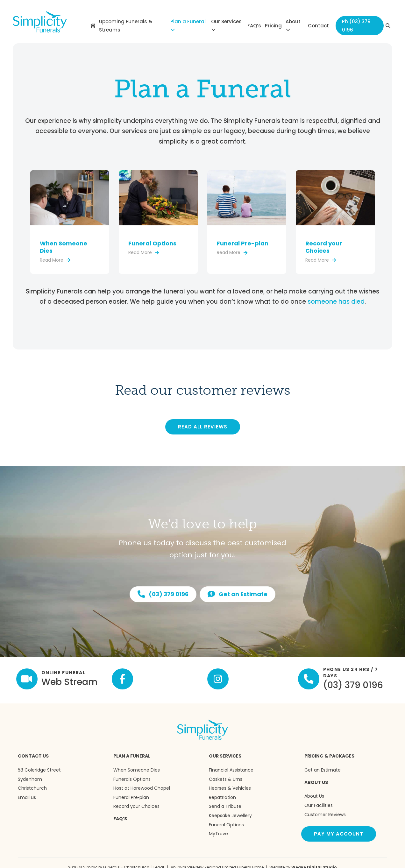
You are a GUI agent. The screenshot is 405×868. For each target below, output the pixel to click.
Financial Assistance (231, 770)
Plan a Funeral (188, 25)
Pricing (273, 26)
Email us (27, 797)
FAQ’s (254, 26)
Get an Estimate (323, 770)
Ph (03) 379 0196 (356, 26)
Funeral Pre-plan (243, 243)
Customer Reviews (325, 815)
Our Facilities (319, 805)
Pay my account (339, 834)
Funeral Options (152, 243)
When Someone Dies (64, 247)
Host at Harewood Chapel (142, 788)
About (293, 25)
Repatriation (222, 797)
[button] (388, 26)
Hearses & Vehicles (230, 788)
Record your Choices (324, 247)
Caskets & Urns (226, 779)
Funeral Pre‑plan (131, 797)
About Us (316, 782)
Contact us (33, 756)
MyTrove (218, 834)
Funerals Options (132, 779)
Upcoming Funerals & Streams (126, 26)
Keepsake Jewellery (230, 815)
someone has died (336, 302)
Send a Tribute (225, 806)
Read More (55, 260)
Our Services (226, 25)
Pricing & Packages (329, 756)
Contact (318, 26)
